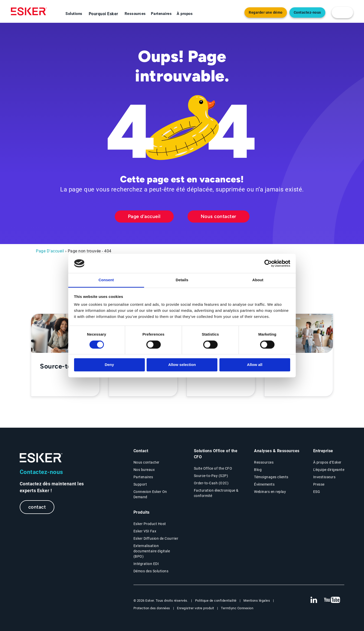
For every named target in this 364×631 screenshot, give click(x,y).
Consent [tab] (106, 280)
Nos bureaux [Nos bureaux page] (144, 470)
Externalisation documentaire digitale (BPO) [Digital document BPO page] (152, 551)
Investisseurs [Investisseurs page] (324, 477)
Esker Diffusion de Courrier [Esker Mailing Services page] (156, 538)
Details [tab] (182, 280)
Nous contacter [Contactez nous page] (146, 462)
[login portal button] (342, 13)
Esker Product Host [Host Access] (150, 524)
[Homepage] (29, 11)
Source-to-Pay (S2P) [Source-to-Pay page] (211, 476)
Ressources (135, 14)
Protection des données (152, 608)
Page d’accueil (144, 216)
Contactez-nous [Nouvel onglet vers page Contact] (307, 13)
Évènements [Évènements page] (264, 484)
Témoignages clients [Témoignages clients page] (271, 477)
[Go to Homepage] (41, 458)
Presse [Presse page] (319, 484)
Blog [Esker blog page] (258, 470)
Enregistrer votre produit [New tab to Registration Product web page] (196, 608)
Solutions (74, 14)
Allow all (255, 365)
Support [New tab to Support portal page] (140, 484)
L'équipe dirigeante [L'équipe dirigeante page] (329, 470)
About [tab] (258, 280)
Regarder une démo (266, 13)
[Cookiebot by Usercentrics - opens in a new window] (268, 263)
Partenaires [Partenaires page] (143, 477)
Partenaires (161, 14)
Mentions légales (257, 601)
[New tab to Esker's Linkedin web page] (314, 600)
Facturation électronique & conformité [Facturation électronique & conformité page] (216, 493)
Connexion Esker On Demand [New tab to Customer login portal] (150, 494)
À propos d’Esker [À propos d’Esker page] (327, 462)
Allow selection (182, 365)
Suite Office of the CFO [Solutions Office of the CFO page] (213, 468)
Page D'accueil (50, 251)
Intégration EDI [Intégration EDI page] (146, 564)
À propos (185, 14)
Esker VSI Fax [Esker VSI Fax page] (145, 531)
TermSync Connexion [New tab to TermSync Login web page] (237, 608)
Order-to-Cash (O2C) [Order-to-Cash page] (211, 483)
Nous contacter (219, 216)
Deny (109, 365)
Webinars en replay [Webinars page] (270, 492)
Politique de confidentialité (216, 601)
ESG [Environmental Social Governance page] (317, 492)
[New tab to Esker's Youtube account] (332, 600)
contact (37, 507)
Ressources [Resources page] (264, 462)
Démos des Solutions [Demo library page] (151, 571)
